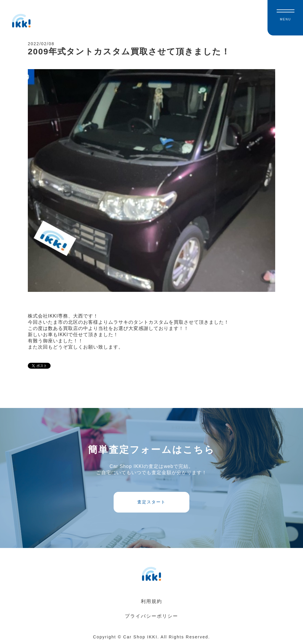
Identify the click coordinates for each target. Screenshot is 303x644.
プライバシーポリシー (151, 616)
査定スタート (151, 502)
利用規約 (151, 601)
